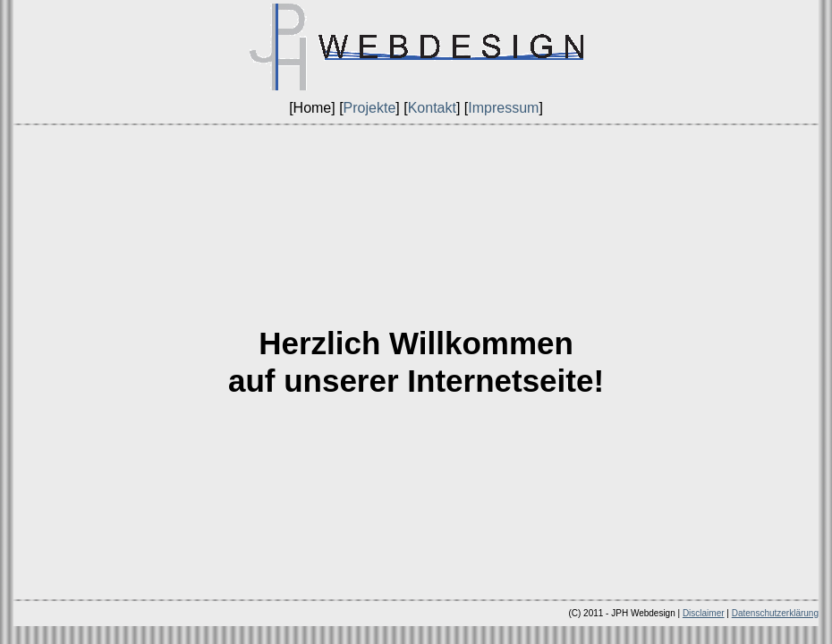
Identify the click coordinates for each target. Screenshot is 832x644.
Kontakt (432, 108)
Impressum (503, 108)
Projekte (370, 108)
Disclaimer (704, 613)
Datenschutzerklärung (775, 613)
